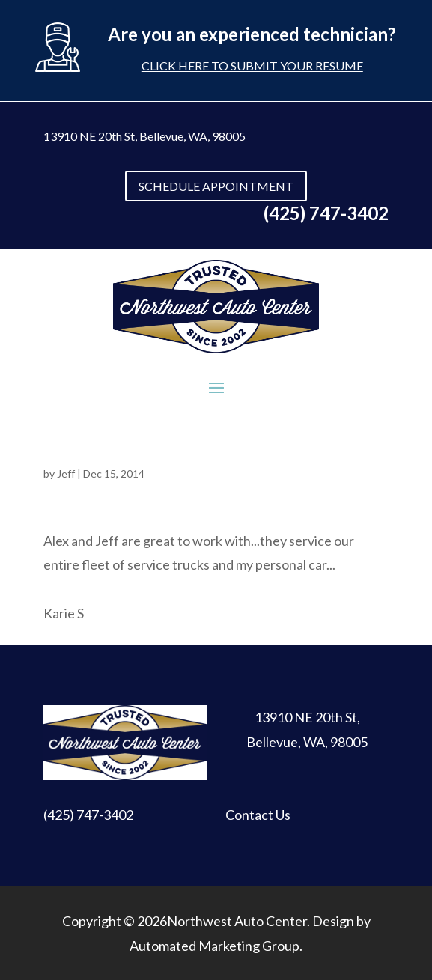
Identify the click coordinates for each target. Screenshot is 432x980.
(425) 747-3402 (88, 815)
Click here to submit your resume (252, 66)
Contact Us (258, 815)
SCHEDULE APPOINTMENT (216, 186)
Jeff (66, 474)
